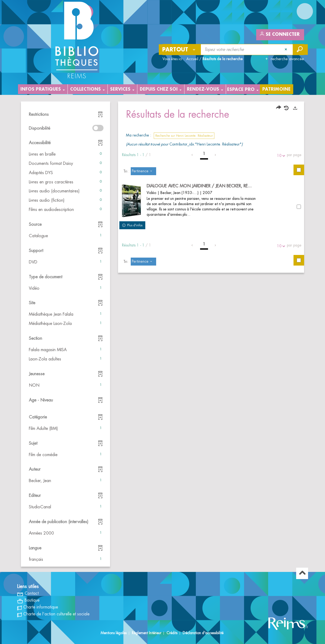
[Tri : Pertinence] (143, 171)
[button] (66, 154)
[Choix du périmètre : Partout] (180, 50)
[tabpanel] (162, 335)
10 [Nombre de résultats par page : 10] (280, 156)
